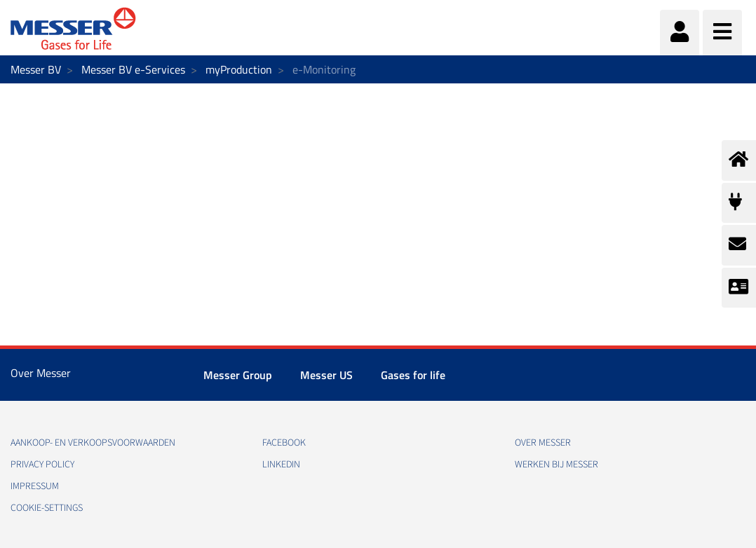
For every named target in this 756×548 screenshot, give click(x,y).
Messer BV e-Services (133, 69)
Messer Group (238, 375)
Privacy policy (42, 465)
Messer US (326, 375)
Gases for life (413, 375)
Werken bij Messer (556, 465)
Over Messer (543, 443)
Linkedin (281, 465)
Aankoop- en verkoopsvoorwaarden (93, 443)
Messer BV (36, 69)
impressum (35, 486)
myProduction (239, 69)
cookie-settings (47, 508)
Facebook (284, 443)
